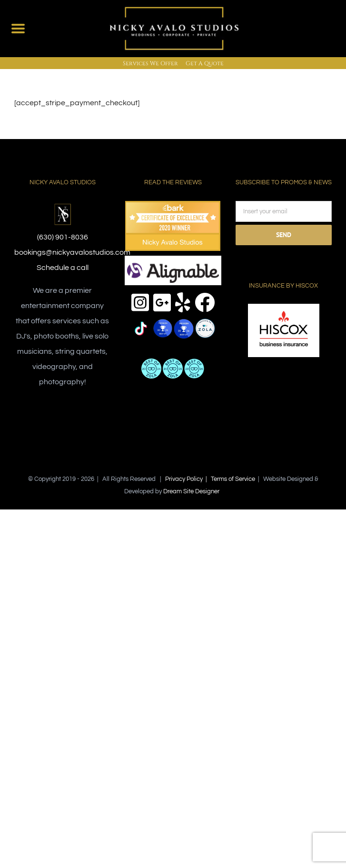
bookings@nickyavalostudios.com (72, 252)
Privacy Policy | (188, 479)
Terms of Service (233, 479)
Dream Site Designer (191, 491)
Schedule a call (63, 268)
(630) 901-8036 (63, 237)
